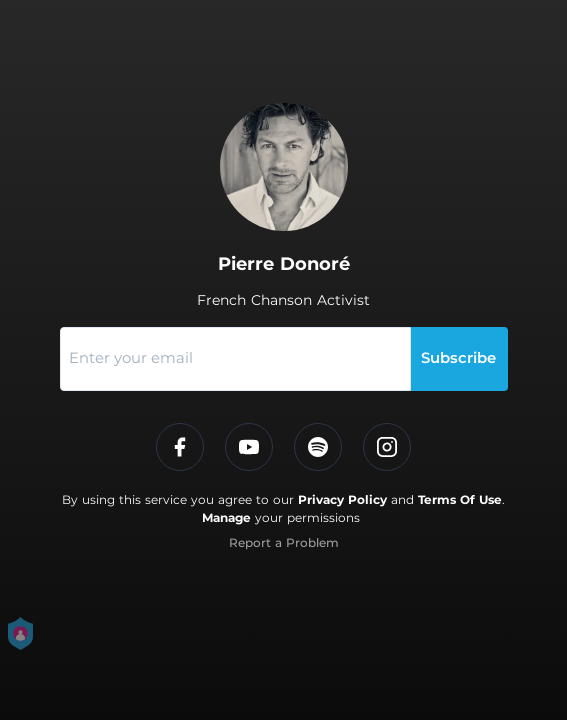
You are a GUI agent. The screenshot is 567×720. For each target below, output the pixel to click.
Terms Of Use (460, 499)
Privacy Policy (342, 499)
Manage (226, 517)
